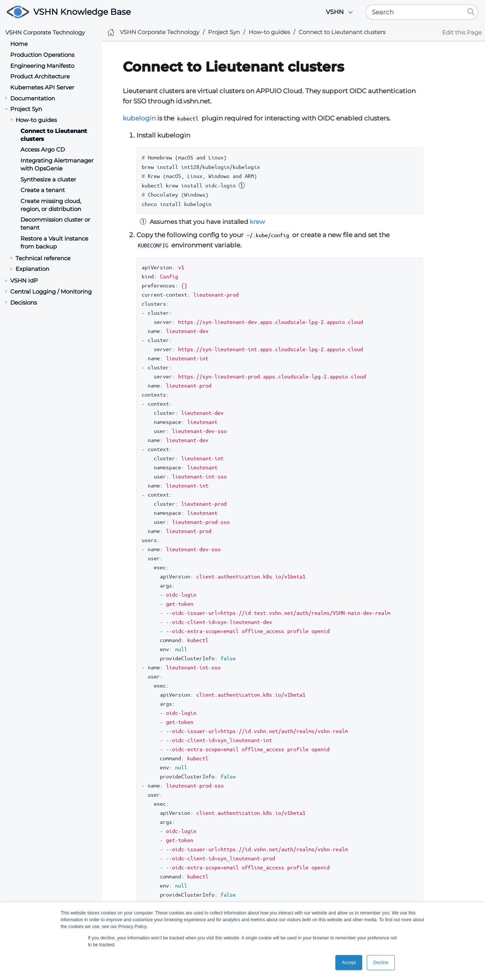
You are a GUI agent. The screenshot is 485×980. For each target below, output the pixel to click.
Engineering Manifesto (42, 66)
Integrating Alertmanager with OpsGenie (57, 164)
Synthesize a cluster (48, 179)
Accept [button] (349, 963)
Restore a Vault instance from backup (54, 242)
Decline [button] (381, 963)
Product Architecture (40, 76)
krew (257, 222)
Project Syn (26, 109)
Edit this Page (462, 32)
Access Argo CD (43, 149)
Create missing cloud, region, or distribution (51, 205)
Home (19, 44)
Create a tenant (43, 190)
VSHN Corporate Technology (45, 32)
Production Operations (42, 55)
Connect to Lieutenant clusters (342, 32)
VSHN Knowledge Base (82, 12)
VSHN (335, 12)
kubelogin (139, 118)
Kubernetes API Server (42, 87)
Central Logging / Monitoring (51, 291)
